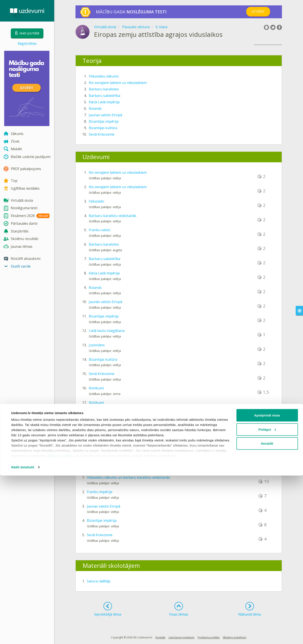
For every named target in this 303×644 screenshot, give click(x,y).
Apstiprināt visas (267, 584)
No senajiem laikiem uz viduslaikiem (118, 83)
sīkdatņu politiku (61, 624)
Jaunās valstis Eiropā (105, 302)
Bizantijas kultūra (103, 128)
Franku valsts (100, 230)
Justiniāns (97, 345)
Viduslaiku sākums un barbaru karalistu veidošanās (128, 477)
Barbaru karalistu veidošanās (113, 216)
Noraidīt (267, 612)
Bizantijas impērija (104, 121)
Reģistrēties (27, 43)
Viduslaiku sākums (104, 76)
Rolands (95, 108)
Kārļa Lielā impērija (104, 102)
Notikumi (96, 388)
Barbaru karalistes (104, 89)
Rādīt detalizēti (23, 635)
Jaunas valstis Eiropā (105, 115)
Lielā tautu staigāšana (107, 331)
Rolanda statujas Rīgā (106, 431)
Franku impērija (100, 492)
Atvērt (258, 12)
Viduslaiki (96, 201)
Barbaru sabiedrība (105, 96)
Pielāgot (267, 598)
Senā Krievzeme (102, 134)
